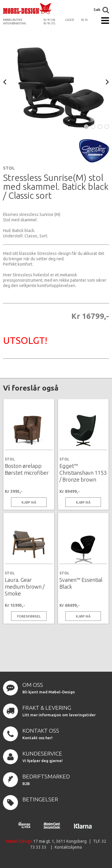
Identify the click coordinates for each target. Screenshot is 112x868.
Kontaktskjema (68, 847)
